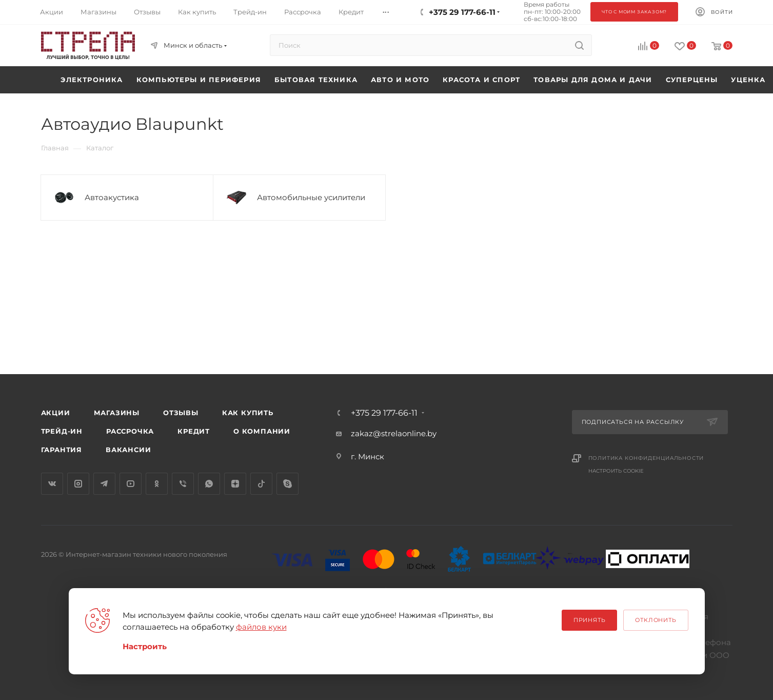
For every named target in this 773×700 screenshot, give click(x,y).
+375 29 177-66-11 (384, 413)
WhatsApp (209, 484)
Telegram (104, 484)
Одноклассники (157, 484)
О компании (262, 431)
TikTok (261, 484)
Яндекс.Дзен (235, 484)
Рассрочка (130, 431)
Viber (183, 484)
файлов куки (261, 627)
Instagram (78, 484)
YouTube (131, 484)
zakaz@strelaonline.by (394, 433)
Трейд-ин (62, 431)
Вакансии (128, 450)
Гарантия (62, 450)
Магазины (117, 413)
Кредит (194, 431)
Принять (590, 620)
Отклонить (656, 620)
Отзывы (181, 413)
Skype (288, 484)
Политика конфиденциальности (646, 458)
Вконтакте (52, 484)
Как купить (248, 413)
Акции (56, 413)
